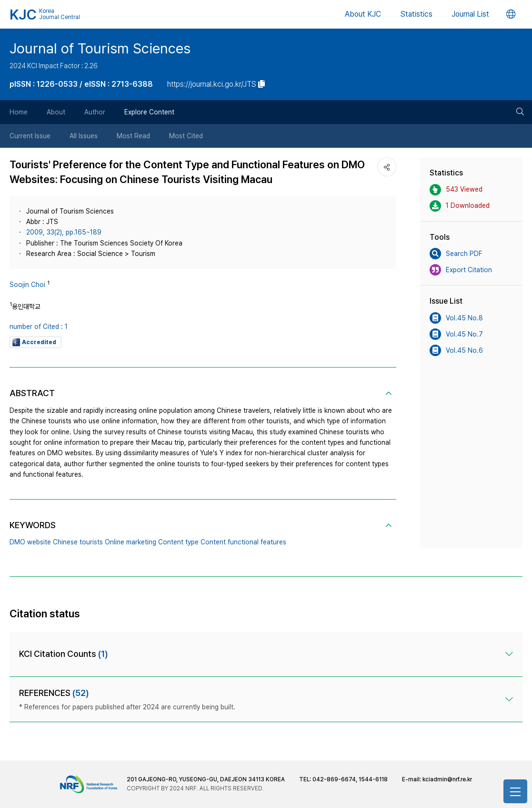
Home (19, 112)
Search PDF (456, 254)
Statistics (416, 14)
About (56, 112)
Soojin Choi (27, 285)
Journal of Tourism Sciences (100, 48)
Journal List (470, 14)
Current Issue (30, 136)
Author (95, 112)
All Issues (84, 136)
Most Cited (186, 136)
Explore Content (149, 112)
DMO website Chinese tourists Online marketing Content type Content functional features (148, 542)
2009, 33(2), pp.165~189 (64, 232)
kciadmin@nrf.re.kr (447, 779)
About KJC (363, 14)
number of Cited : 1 (39, 327)
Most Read (133, 136)
